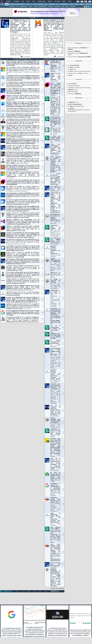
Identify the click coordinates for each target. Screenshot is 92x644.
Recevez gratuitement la (77, 48)
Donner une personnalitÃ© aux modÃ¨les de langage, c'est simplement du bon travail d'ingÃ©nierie (55, 150)
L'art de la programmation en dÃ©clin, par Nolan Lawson (55, 328)
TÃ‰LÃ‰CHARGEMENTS (40, 7)
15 (63, 534)
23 (42, 299)
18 (63, 218)
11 (42, 154)
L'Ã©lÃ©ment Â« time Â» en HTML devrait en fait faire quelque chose (55, 433)
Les (73, 65)
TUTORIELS (12, 7)
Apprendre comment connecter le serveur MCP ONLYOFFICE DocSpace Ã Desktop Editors (55, 376)
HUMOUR (73, 7)
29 (42, 241)
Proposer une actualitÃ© (57, 589)
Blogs (28, 1)
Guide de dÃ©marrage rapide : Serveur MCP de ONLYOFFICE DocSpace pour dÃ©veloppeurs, (55, 519)
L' (70, 75)
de (75, 104)
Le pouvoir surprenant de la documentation (55, 344)
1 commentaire (26, 57)
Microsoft (41, 4)
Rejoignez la (74, 51)
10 (63, 327)
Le (70, 69)
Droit (64, 1)
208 (42, 147)
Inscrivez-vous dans (79, 57)
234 (42, 319)
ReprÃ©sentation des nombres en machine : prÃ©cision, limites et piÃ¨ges (55, 219)
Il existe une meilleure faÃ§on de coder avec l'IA (55, 139)
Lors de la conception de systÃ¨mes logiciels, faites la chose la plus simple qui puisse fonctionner (55, 411)
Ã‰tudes (57, 1)
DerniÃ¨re (55, 591)
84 (42, 77)
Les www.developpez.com (76, 106)
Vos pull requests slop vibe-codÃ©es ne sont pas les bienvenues (55, 358)
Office (76, 4)
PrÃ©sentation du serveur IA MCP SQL (55, 299)
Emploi (50, 1)
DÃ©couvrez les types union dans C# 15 (55, 275)
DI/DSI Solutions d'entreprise (17, 4)
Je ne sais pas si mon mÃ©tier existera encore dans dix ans (55, 241)
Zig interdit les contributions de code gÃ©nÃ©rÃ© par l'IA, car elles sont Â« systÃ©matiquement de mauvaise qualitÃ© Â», (23, 242)
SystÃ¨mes (88, 4)
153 (42, 141)
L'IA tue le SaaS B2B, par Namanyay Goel (55, 564)
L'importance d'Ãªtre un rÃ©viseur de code (55, 231)
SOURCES (51, 7)
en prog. (73, 90)
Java (46, 4)
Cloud (28, 4)
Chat (34, 1)
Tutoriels (16, 1)
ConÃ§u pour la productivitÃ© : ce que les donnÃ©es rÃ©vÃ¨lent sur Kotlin (55, 66)
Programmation (64, 4)
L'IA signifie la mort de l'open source (55, 189)
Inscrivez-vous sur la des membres (78, 73)
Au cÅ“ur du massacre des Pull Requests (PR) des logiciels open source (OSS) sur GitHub (55, 477)
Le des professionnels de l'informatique (79, 71)
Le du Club (73, 102)
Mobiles (82, 4)
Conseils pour (75, 94)
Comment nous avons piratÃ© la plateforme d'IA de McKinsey (55, 394)
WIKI (63, 7)
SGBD (71, 4)
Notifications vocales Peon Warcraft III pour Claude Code (55, 505)
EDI (57, 4)
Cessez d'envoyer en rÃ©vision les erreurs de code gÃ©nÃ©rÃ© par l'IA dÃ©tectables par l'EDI (55, 122)
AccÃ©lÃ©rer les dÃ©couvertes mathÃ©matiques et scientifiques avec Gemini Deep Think (55, 490)
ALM (35, 4)
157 (42, 160)
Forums (8, 1)
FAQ (23, 1)
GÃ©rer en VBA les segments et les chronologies (55, 131)
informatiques (73, 92)
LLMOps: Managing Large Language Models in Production (55, 423)
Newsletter (42, 1)
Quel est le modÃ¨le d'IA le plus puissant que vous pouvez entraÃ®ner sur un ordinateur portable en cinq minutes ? (55, 465)
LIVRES (30, 7)
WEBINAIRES (24, 7)
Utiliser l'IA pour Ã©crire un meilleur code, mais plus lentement (55, 77)
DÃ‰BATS (57, 7)
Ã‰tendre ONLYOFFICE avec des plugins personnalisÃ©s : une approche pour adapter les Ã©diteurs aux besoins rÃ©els (55, 179)
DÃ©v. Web (52, 4)
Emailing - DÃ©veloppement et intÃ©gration (55, 265)
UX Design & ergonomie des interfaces (55, 284)
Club (69, 1)
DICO (67, 7)
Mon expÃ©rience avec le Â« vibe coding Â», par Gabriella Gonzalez (55, 335)
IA (32, 4)
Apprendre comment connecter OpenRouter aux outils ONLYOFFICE (55, 251)
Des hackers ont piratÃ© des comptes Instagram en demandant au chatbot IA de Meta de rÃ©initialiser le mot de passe (23, 189)
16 (42, 312)
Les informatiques (74, 67)
